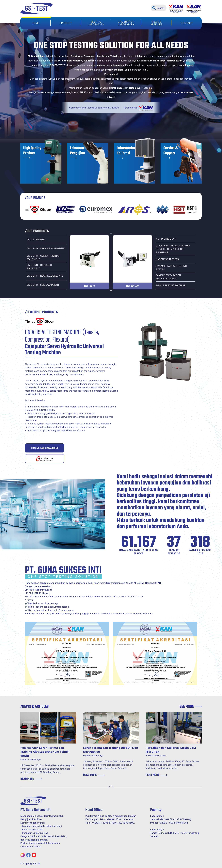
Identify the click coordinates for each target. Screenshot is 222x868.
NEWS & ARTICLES (156, 23)
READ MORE (31, 779)
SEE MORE (191, 707)
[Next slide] (111, 291)
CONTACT (187, 23)
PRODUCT (66, 23)
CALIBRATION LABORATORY (126, 23)
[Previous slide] (111, 233)
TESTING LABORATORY (96, 23)
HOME (36, 23)
